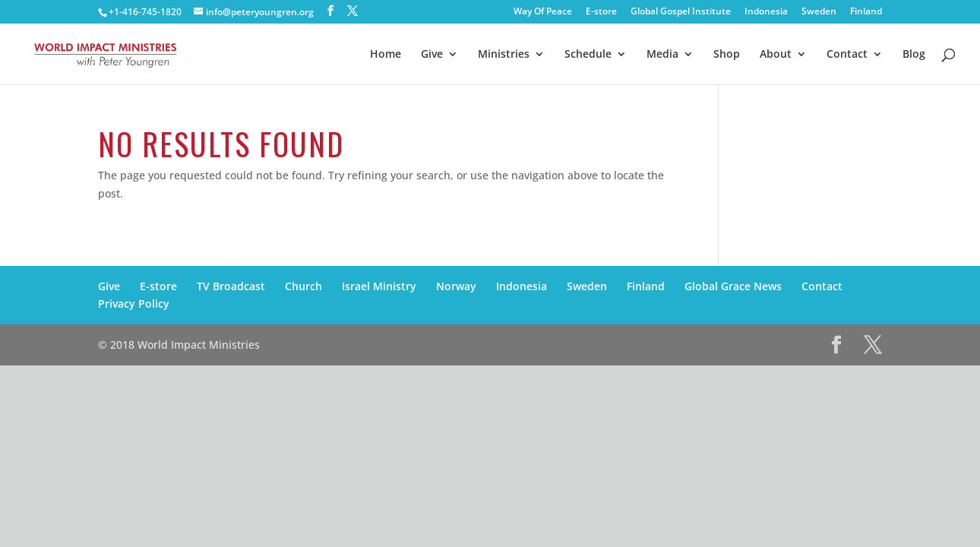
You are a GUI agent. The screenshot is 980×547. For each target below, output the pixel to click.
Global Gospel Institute (681, 12)
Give (432, 55)
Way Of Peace (543, 12)
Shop (727, 55)
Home (386, 55)
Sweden (819, 12)
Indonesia (766, 12)
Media (662, 55)
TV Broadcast (231, 286)
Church (303, 286)
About (776, 55)
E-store (601, 12)
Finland (866, 12)
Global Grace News (733, 286)
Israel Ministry (379, 286)
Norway (456, 286)
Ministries (504, 55)
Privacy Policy (134, 304)
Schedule (588, 55)
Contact (847, 55)
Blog (914, 55)
